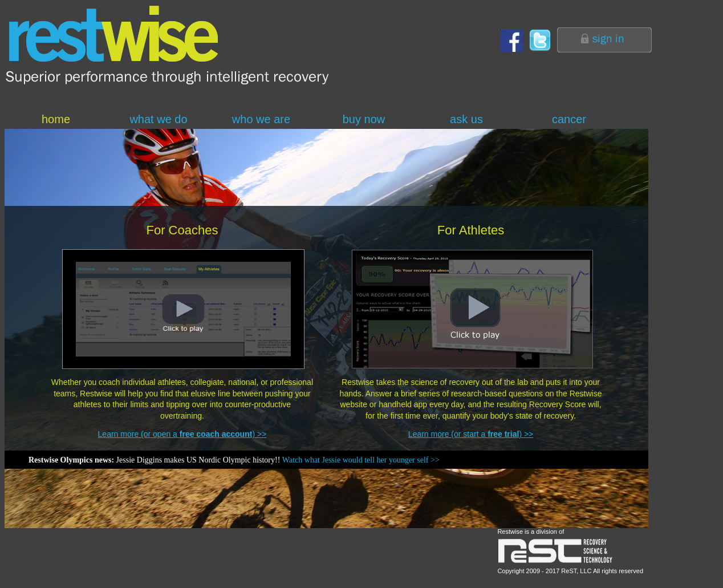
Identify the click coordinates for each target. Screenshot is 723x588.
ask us (466, 119)
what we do (158, 119)
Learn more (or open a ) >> (182, 434)
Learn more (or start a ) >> (471, 434)
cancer (569, 119)
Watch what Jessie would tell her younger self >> (361, 460)
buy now (364, 119)
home (56, 119)
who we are (261, 119)
